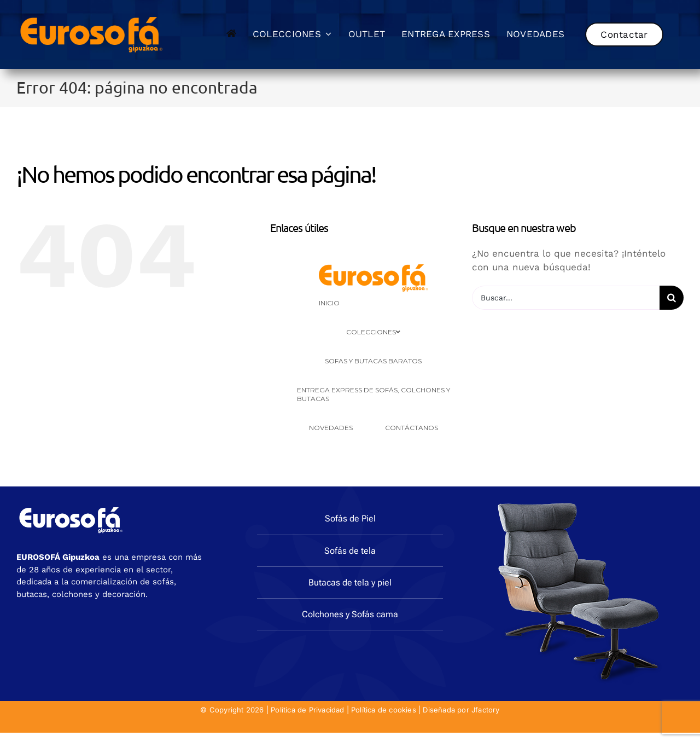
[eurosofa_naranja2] (92, 15)
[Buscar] (672, 298)
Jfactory (486, 710)
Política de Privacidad (307, 710)
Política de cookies (384, 710)
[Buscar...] (566, 298)
